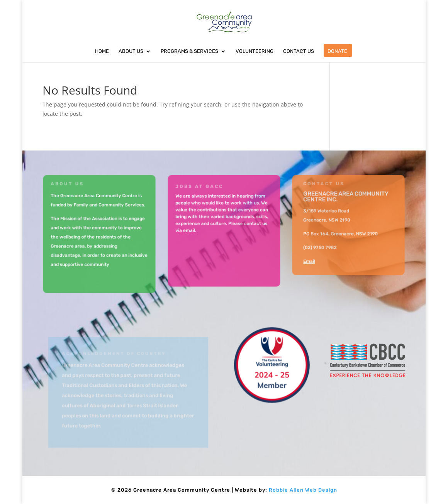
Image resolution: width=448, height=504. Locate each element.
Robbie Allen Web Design (303, 490)
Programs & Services (189, 51)
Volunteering (255, 51)
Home (102, 51)
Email (310, 261)
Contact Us (299, 51)
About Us (131, 51)
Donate (337, 51)
